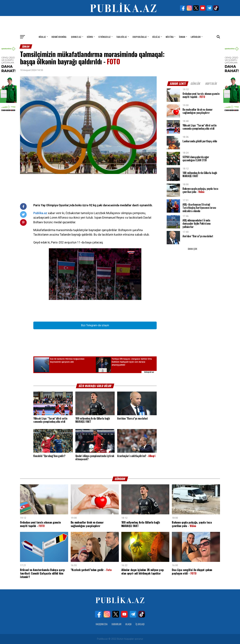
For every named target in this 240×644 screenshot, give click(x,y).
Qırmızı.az (76, 37)
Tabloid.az (122, 37)
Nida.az (42, 37)
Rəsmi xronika (59, 37)
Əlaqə (128, 624)
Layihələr (196, 37)
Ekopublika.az (140, 37)
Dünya (90, 37)
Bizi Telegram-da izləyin (95, 325)
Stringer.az (104, 37)
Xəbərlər (116, 624)
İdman (182, 37)
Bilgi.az (156, 37)
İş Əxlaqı (140, 624)
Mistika (170, 37)
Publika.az (40, 213)
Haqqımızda (102, 624)
